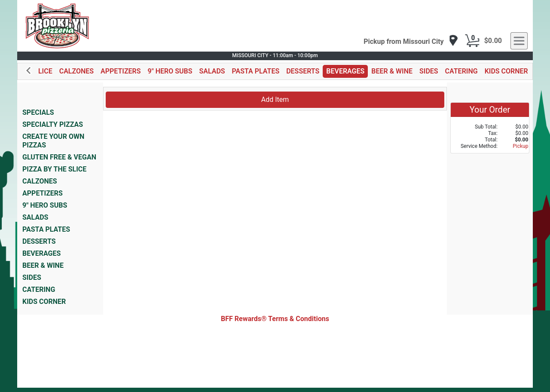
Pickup (520, 146)
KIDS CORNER (506, 71)
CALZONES (76, 71)
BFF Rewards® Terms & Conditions (275, 319)
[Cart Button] (472, 41)
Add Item (275, 100)
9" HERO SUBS (170, 71)
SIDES (429, 71)
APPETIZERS (121, 71)
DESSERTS (303, 71)
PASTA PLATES (256, 71)
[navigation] (411, 41)
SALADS (212, 71)
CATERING (461, 71)
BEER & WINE (392, 71)
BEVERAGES (345, 71)
